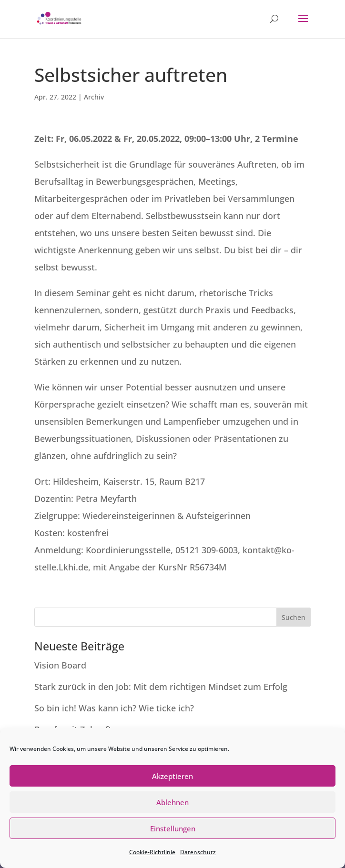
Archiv (94, 97)
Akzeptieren (172, 776)
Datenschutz (198, 852)
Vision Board (60, 665)
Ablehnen (172, 802)
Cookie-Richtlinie (152, 852)
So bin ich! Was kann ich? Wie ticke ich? (114, 708)
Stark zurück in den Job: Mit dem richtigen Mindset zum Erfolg (161, 687)
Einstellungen (173, 828)
